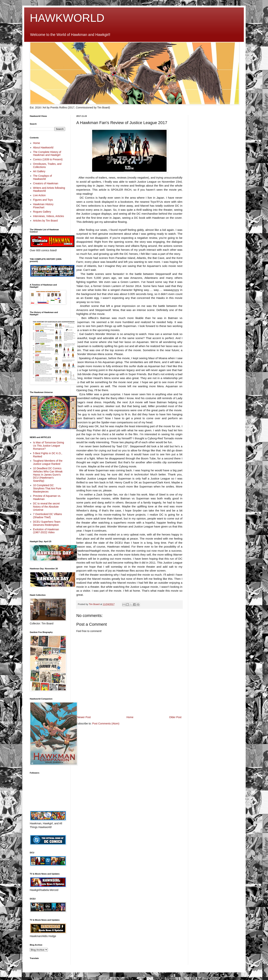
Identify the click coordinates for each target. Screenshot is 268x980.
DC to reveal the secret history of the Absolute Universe (46, 507)
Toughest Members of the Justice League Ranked (48, 462)
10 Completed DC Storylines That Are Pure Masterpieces (47, 488)
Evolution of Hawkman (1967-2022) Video (46, 531)
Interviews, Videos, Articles (49, 216)
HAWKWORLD (67, 18)
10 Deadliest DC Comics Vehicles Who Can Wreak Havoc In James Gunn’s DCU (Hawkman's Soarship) (48, 475)
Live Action (39, 195)
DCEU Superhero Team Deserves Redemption (47, 523)
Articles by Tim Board (45, 221)
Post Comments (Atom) (106, 724)
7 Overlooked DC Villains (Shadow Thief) (48, 516)
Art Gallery (39, 171)
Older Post (175, 717)
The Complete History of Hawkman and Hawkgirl (47, 154)
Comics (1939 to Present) (48, 159)
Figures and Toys (43, 200)
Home (130, 717)
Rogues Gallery (42, 212)
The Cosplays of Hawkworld (43, 177)
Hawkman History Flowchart (43, 206)
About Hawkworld (43, 147)
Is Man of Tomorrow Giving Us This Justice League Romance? (49, 446)
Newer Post (84, 717)
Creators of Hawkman (46, 183)
